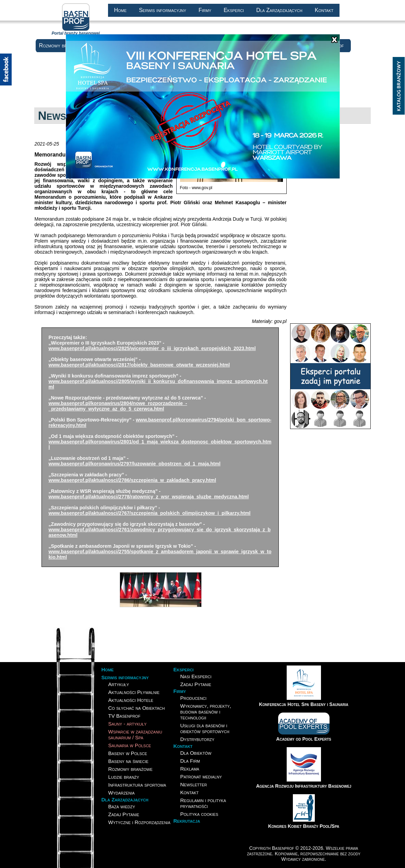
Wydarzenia (122, 793)
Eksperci (234, 10)
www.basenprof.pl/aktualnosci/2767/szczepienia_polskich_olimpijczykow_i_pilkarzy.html (150, 513)
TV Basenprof (124, 716)
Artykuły (119, 684)
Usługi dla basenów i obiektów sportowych (205, 728)
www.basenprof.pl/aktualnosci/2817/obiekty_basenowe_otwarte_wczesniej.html (139, 365)
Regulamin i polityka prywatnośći (203, 803)
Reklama (190, 769)
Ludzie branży (124, 777)
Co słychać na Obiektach (137, 708)
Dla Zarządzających (279, 10)
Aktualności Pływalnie (134, 692)
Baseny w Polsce (128, 753)
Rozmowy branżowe (61, 45)
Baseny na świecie (128, 761)
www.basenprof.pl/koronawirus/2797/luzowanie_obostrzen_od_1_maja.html (135, 464)
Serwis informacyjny (163, 10)
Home (121, 10)
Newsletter (194, 784)
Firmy (205, 10)
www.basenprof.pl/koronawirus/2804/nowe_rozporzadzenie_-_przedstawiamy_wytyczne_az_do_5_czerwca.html (118, 406)
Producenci (194, 698)
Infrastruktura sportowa (137, 785)
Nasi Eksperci (196, 676)
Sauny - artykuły (128, 724)
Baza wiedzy (122, 806)
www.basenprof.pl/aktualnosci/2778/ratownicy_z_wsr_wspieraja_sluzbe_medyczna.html (149, 497)
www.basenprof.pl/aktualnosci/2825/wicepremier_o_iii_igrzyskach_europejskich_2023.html (152, 348)
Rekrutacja (187, 821)
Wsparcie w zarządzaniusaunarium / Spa (135, 734)
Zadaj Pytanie (124, 814)
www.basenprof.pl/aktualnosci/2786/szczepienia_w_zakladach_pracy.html (133, 480)
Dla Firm (190, 761)
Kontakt (324, 10)
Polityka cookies (199, 814)
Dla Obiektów (196, 753)
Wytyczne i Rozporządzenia (139, 822)
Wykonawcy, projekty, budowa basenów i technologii (206, 712)
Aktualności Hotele (131, 700)
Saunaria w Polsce (130, 745)
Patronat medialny (201, 777)
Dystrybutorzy (198, 739)
